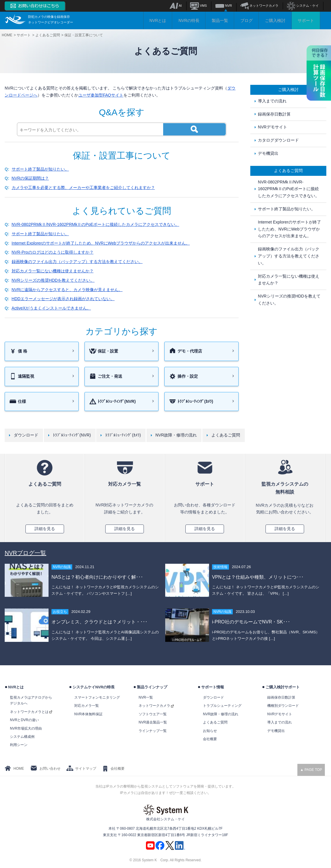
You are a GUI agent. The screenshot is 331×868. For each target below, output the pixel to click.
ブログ (246, 20)
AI (176, 6)
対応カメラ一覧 (87, 706)
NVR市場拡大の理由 (26, 728)
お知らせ (210, 731)
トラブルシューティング (222, 706)
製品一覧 (220, 20)
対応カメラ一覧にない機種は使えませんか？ (53, 271)
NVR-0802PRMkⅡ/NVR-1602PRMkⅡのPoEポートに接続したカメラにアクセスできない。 (95, 224)
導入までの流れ (272, 101)
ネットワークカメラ (259, 6)
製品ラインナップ (152, 687)
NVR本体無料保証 (88, 714)
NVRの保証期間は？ (30, 178)
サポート (306, 20)
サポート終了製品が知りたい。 (40, 169)
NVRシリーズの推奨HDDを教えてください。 (53, 280)
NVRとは (158, 20)
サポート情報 (213, 687)
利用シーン (19, 745)
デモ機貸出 (268, 153)
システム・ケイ (303, 6)
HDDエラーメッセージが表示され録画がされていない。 (63, 299)
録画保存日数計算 (274, 114)
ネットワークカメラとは (31, 712)
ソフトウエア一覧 (153, 714)
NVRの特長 (189, 20)
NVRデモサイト (273, 127)
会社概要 (210, 739)
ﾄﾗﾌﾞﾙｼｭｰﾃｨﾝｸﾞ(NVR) (72, 435)
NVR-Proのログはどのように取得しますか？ (53, 252)
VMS (198, 6)
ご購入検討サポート (283, 687)
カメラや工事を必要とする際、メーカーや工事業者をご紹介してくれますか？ (83, 188)
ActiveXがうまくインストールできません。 (51, 308)
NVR (224, 6)
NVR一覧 (146, 697)
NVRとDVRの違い (24, 720)
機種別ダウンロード (283, 706)
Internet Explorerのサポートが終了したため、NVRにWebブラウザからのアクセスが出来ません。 (101, 243)
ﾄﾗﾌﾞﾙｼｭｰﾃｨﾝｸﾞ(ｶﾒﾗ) (123, 435)
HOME (19, 769)
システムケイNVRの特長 (94, 687)
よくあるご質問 (226, 435)
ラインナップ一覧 (153, 731)
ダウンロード (26, 435)
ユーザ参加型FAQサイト (101, 95)
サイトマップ (86, 769)
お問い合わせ (50, 769)
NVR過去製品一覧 (153, 722)
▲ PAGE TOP (311, 770)
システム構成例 (22, 737)
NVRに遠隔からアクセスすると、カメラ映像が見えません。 (67, 290)
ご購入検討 (275, 20)
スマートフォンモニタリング (97, 697)
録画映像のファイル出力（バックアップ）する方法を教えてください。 (77, 262)
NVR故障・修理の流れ (176, 435)
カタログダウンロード (278, 140)
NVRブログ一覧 (25, 553)
